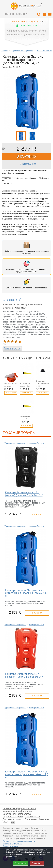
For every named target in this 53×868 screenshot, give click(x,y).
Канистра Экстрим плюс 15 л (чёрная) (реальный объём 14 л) (24, 494)
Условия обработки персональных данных (19, 841)
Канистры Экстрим (45, 51)
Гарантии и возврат (13, 817)
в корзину (26, 156)
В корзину (11, 393)
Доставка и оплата (12, 819)
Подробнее (37, 863)
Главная (4, 51)
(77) (12, 300)
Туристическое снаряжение (22, 51)
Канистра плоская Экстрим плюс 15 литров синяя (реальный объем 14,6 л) (27, 593)
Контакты (44, 819)
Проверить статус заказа (12, 844)
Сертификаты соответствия (17, 814)
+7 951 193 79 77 (28, 26)
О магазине (31, 819)
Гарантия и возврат (10, 846)
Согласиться (20, 863)
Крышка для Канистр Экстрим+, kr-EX (43, 384)
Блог (5, 822)
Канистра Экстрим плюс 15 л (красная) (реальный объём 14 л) (25, 675)
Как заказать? (33, 817)
